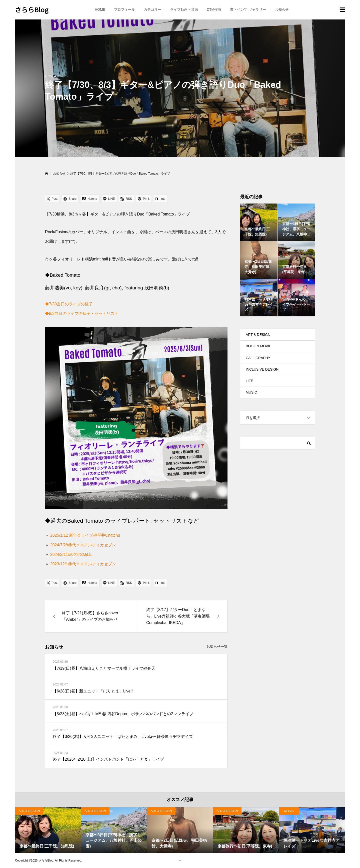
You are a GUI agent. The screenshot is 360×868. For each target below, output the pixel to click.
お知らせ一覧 (217, 647)
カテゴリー (152, 9)
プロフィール (124, 9)
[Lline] (109, 199)
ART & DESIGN (258, 335)
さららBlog (32, 9)
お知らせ (282, 9)
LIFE (249, 381)
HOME (100, 9)
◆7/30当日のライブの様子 (69, 304)
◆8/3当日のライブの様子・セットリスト (82, 314)
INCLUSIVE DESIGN (262, 369)
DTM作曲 (214, 9)
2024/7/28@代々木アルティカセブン (83, 545)
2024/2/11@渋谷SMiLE (71, 554)
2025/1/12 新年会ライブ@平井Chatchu (85, 535)
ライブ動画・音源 (184, 9)
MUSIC (251, 392)
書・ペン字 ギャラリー (248, 9)
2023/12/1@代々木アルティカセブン (83, 564)
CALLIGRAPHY (258, 358)
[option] (48, 830)
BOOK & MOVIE (259, 346)
